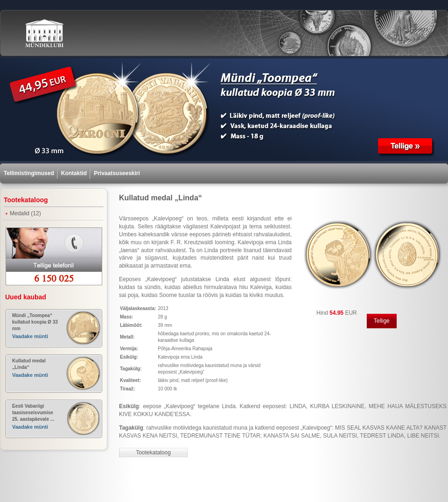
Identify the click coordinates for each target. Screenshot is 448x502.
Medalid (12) (25, 213)
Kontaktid (74, 173)
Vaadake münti (30, 336)
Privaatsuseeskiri (117, 173)
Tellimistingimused (29, 173)
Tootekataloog (153, 453)
